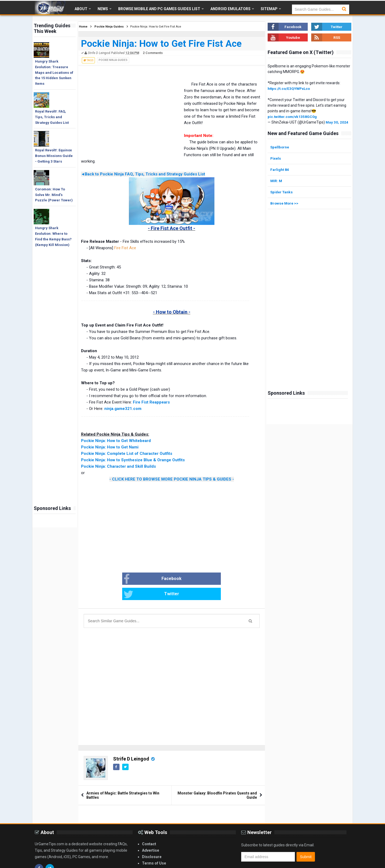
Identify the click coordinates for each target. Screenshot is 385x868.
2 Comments (153, 53)
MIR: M (276, 181)
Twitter (191, 579)
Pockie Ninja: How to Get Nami (110, 447)
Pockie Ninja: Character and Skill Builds (118, 466)
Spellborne (280, 147)
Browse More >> (285, 203)
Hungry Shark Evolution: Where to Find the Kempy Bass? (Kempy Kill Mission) (53, 236)
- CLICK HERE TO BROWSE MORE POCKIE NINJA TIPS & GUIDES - (172, 479)
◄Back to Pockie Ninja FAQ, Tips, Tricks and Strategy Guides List (143, 174)
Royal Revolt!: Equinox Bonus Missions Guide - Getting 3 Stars (54, 156)
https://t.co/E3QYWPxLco (290, 89)
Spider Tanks (282, 192)
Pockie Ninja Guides (113, 60)
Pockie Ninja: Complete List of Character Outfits (127, 454)
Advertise (151, 835)
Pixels (276, 158)
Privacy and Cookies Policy (166, 855)
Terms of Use (154, 848)
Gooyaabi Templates (299, 863)
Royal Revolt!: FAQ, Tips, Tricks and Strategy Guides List (52, 117)
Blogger (343, 863)
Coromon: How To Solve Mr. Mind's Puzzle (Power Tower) (54, 195)
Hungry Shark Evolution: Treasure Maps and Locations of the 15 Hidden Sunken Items (54, 72)
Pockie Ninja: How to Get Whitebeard (116, 441)
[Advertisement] (55, 418)
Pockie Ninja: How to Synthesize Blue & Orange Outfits (133, 460)
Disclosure (152, 842)
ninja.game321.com (123, 409)
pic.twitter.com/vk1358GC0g (293, 117)
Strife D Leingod (131, 744)
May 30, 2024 (337, 122)
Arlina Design (246, 863)
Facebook (134, 579)
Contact (149, 829)
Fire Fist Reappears (151, 402)
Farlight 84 (280, 170)
